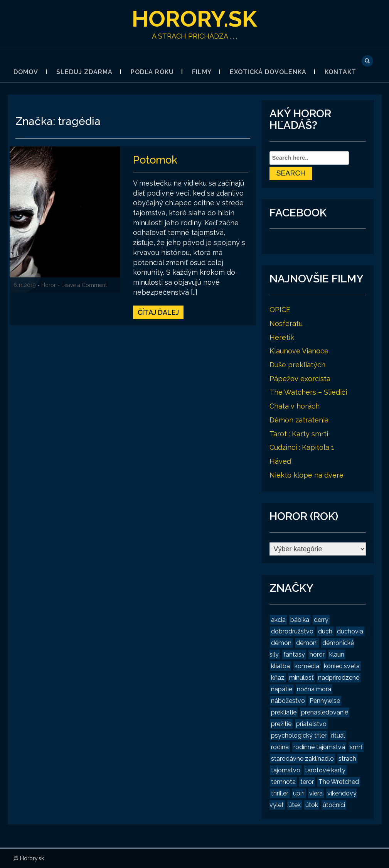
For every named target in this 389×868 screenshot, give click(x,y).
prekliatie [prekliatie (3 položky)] (284, 712)
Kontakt (340, 72)
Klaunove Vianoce (299, 351)
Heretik (282, 337)
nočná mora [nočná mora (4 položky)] (314, 689)
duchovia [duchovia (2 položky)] (350, 631)
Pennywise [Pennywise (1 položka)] (325, 701)
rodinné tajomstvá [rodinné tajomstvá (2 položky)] (319, 747)
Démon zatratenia (299, 420)
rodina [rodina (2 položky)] (280, 747)
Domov (26, 72)
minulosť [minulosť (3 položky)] (301, 678)
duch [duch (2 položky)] (325, 631)
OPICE (280, 310)
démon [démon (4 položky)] (281, 643)
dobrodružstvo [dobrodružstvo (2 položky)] (292, 631)
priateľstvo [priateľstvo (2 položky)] (311, 724)
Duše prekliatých (297, 365)
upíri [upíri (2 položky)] (299, 793)
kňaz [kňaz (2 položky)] (278, 678)
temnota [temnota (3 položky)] (283, 782)
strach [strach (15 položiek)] (347, 759)
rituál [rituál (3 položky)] (338, 735)
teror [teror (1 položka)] (307, 782)
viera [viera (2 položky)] (316, 793)
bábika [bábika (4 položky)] (300, 620)
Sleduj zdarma (84, 72)
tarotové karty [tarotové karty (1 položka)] (325, 770)
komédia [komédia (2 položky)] (307, 666)
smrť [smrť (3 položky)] (356, 747)
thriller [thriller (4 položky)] (280, 793)
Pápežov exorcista (300, 379)
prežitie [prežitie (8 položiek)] (281, 724)
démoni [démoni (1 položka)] (307, 643)
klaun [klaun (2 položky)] (337, 654)
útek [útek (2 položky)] (295, 805)
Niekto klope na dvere (306, 475)
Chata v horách (295, 406)
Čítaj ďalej (158, 312)
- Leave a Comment (82, 285)
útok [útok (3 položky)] (312, 805)
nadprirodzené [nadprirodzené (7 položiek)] (339, 678)
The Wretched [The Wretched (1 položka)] (339, 782)
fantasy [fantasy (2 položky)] (294, 654)
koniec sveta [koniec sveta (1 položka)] (342, 666)
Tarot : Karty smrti (299, 434)
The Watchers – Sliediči (308, 392)
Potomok (156, 160)
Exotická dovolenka (268, 72)
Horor (49, 285)
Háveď (280, 461)
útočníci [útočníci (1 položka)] (334, 805)
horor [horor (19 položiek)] (317, 654)
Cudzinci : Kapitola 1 (302, 447)
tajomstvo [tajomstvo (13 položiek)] (286, 770)
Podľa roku (152, 72)
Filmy (202, 72)
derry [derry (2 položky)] (321, 620)
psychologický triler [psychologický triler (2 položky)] (299, 735)
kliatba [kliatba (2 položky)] (280, 666)
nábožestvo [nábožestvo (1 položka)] (288, 701)
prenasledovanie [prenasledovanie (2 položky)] (325, 712)
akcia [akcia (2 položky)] (278, 620)
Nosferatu (286, 323)
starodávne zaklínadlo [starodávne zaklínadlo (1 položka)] (302, 759)
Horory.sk (194, 19)
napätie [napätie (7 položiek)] (282, 689)
